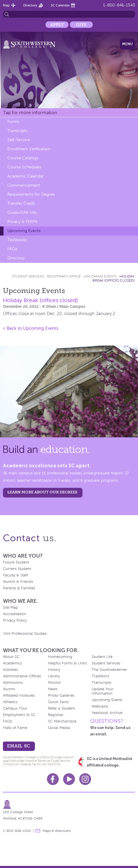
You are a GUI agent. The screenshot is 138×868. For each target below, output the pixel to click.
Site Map (10, 608)
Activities (10, 670)
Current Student (17, 569)
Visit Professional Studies (25, 634)
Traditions (100, 676)
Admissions (13, 683)
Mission (54, 683)
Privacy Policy (15, 620)
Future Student (16, 562)
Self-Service (19, 140)
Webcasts (100, 706)
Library (54, 676)
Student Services (28, 276)
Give (81, 25)
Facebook (53, 779)
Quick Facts (58, 702)
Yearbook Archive (107, 713)
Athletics (10, 702)
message (38, 831)
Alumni (9, 689)
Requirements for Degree (31, 194)
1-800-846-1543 (119, 5)
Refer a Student (61, 708)
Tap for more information (30, 112)
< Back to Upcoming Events (31, 328)
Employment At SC (19, 715)
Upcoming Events (24, 231)
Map (6, 5)
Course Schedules (24, 167)
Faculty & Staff (15, 575)
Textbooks (17, 240)
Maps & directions (57, 831)
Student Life (102, 657)
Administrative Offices (22, 676)
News (53, 689)
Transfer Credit (21, 203)
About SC (11, 657)
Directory (30, 5)
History (54, 670)
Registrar (56, 715)
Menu (127, 44)
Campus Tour (15, 708)
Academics (12, 663)
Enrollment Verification (29, 149)
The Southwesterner (109, 670)
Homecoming (60, 657)
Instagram (85, 779)
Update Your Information (103, 691)
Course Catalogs (23, 158)
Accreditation (15, 614)
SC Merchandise (62, 721)
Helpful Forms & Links (67, 663)
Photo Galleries (61, 696)
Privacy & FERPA (22, 222)
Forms (13, 122)
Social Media (59, 728)
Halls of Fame (15, 728)
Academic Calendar (26, 176)
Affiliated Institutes (19, 696)
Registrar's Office (64, 276)
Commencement (24, 185)
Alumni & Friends (18, 582)
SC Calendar (60, 5)
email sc (18, 746)
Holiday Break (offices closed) (113, 278)
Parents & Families (19, 588)
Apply (57, 25)
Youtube (69, 779)
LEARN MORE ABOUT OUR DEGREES (42, 492)
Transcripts (17, 131)
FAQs (12, 249)
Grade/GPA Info (22, 213)
